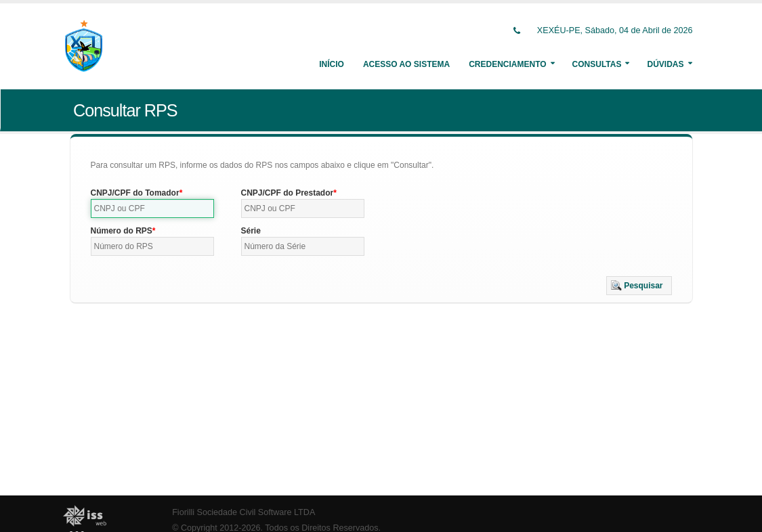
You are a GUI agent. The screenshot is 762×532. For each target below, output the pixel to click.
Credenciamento (507, 64)
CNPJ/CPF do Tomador (135, 193)
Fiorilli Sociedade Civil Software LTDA (244, 512)
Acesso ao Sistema (406, 64)
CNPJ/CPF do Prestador (288, 193)
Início (332, 64)
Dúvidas (665, 64)
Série (251, 231)
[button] (639, 286)
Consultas (597, 64)
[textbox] (153, 208)
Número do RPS (122, 231)
